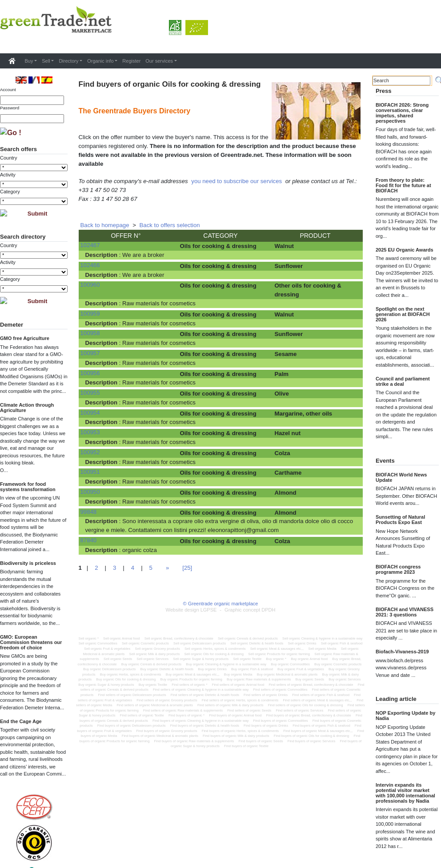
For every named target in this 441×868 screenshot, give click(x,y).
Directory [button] (68, 61)
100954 (90, 413)
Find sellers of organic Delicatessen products (132, 695)
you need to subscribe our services (237, 181)
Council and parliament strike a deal (403, 381)
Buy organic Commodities (290, 664)
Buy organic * (276, 659)
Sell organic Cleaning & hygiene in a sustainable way (322, 638)
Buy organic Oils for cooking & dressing (126, 679)
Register (131, 61)
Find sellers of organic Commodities (280, 690)
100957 (90, 353)
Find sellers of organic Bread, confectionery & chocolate (311, 685)
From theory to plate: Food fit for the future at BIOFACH (403, 185)
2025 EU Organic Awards (405, 250)
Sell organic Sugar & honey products (201, 659)
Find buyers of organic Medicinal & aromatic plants (160, 736)
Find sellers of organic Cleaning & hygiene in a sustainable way (201, 690)
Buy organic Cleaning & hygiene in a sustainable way (226, 664)
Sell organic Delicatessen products (200, 643)
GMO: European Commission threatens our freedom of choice (31, 642)
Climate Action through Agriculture (27, 408)
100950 (90, 492)
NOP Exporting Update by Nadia (405, 716)
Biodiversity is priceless (28, 563)
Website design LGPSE (191, 610)
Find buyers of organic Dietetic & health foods (205, 726)
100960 (90, 285)
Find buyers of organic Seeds (261, 741)
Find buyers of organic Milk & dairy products (236, 736)
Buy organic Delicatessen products (109, 669)
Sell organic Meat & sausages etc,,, (277, 649)
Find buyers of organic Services (312, 741)
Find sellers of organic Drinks (266, 695)
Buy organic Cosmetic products (338, 664)
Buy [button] (29, 61)
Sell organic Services (152, 659)
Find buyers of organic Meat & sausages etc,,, (318, 731)
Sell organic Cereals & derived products (248, 638)
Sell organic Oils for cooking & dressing (214, 654)
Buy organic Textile (153, 685)
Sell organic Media (322, 649)
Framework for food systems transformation (28, 487)
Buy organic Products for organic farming (191, 679)
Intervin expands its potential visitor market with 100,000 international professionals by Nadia (405, 793)
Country (9, 158)
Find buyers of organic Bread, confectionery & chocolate (309, 715)
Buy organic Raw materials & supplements (259, 679)
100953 (90, 432)
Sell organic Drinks (302, 643)
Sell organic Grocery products (158, 649)
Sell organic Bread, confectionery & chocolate (179, 638)
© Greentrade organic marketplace (221, 604)
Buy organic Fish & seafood (252, 669)
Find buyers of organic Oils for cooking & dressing (312, 736)
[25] (187, 568)
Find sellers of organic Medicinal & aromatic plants (154, 705)
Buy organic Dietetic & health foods (167, 669)
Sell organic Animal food (121, 638)
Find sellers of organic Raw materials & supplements (183, 710)
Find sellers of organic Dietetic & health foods (205, 695)
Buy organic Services (345, 679)
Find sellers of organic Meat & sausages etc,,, (317, 700)
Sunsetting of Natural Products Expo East (400, 520)
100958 (90, 333)
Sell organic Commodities (98, 643)
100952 (90, 452)
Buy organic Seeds (310, 679)
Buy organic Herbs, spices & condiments (131, 674)
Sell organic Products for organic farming (279, 654)
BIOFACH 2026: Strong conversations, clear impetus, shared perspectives (402, 113)
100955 (90, 393)
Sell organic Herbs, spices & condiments (215, 649)
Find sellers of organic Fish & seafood (321, 695)
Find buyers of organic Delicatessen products (132, 726)
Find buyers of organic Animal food (235, 715)
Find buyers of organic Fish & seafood (321, 726)
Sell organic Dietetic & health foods (257, 643)
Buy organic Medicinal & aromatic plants (287, 674)
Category (10, 192)
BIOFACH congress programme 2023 (398, 569)
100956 (90, 373)
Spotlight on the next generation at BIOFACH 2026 (403, 314)
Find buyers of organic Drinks (266, 726)
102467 (90, 245)
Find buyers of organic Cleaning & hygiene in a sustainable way (200, 721)
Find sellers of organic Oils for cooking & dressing (306, 705)
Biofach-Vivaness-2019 (402, 652)
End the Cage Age (21, 721)
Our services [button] (159, 61)
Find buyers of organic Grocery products (166, 731)
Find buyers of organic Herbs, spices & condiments (240, 731)
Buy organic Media (238, 674)
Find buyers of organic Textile (246, 746)
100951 (90, 472)
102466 (90, 265)
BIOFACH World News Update (401, 477)
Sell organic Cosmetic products (145, 643)
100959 (90, 314)
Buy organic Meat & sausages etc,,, (193, 674)
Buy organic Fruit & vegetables (301, 669)
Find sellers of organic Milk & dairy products (231, 705)
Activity (8, 175)
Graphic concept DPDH (250, 610)
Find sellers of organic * (189, 685)
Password (10, 108)
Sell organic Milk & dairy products (155, 654)
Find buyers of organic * (186, 715)
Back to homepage (105, 225)
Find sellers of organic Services (299, 710)
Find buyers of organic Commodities (280, 721)
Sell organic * (89, 638)
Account (8, 90)
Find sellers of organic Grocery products (167, 700)
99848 (89, 512)
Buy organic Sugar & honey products (106, 685)
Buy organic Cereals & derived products (151, 664)
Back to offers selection (170, 225)
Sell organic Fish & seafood (342, 643)
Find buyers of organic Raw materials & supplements (194, 741)
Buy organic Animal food (309, 659)
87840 (89, 540)
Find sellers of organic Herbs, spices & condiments (240, 700)
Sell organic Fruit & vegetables (107, 649)
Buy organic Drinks (212, 669)
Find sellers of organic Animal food (238, 685)
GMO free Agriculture (25, 338)
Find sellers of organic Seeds (249, 710)
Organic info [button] (100, 61)
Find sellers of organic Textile (142, 715)
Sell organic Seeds (118, 659)
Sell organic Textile (247, 659)
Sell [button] (46, 61)
